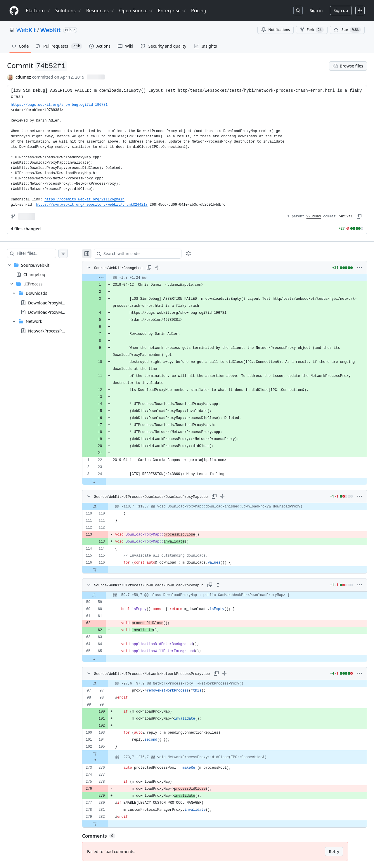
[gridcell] (230, 278)
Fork (312, 30)
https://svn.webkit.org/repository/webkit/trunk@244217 (92, 205)
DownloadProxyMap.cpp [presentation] (51, 303)
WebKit (26, 30)
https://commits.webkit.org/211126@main (84, 200)
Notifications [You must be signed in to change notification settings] (275, 30)
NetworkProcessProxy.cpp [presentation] (53, 331)
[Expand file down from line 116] (107, 570)
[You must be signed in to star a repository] (347, 30)
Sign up (341, 10)
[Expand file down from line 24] (106, 481)
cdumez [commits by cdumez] (23, 77)
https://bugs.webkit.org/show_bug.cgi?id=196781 (59, 105)
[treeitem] (43, 298)
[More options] (360, 268)
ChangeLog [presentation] (34, 274)
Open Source (136, 11)
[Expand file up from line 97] (107, 684)
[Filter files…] (42, 253)
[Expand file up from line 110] (107, 507)
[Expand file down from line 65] (106, 658)
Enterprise (172, 11)
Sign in (316, 10)
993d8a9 (314, 216)
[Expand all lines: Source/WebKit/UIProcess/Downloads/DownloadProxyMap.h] (230, 585)
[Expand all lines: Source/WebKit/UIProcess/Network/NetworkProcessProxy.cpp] (231, 673)
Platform (38, 11)
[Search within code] (147, 254)
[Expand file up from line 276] (107, 761)
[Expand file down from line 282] (107, 824)
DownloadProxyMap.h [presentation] (49, 312)
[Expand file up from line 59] (106, 595)
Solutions (68, 11)
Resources (100, 11)
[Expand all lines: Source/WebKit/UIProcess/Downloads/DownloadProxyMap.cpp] (231, 496)
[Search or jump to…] (298, 11)
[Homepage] (14, 11)
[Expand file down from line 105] (107, 754)
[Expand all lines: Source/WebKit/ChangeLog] (169, 268)
